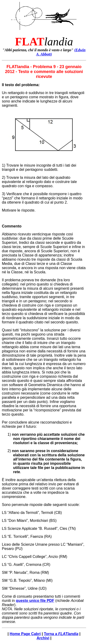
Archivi (43, 638)
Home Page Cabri (25, 634)
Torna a (61, 634)
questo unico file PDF (35, 601)
